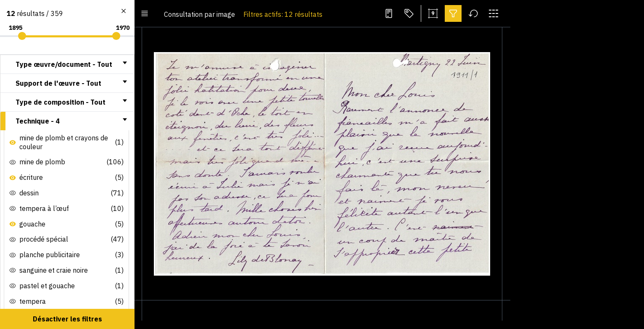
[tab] (67, 64)
